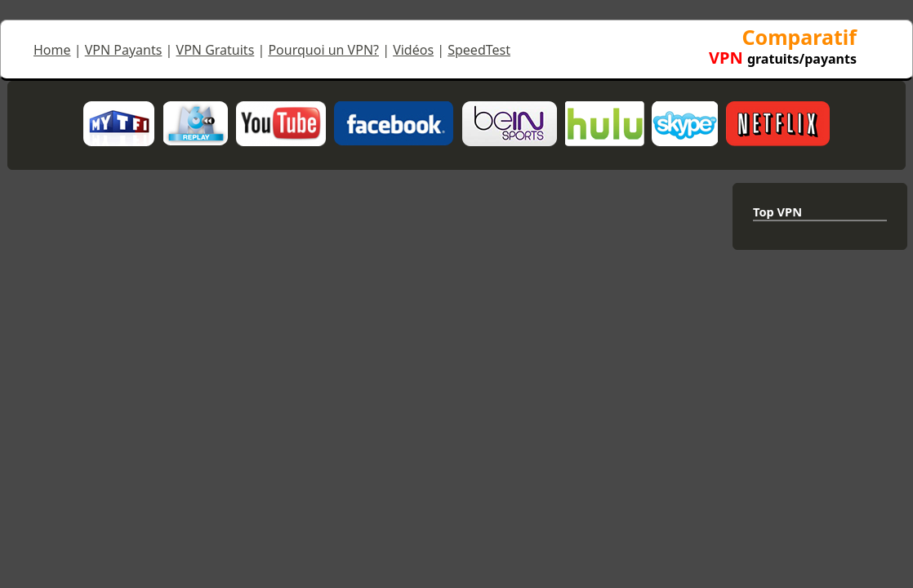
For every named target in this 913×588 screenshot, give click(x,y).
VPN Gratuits (216, 50)
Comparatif (783, 46)
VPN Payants (124, 50)
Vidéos (413, 50)
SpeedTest (479, 50)
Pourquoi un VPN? (323, 50)
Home (52, 50)
